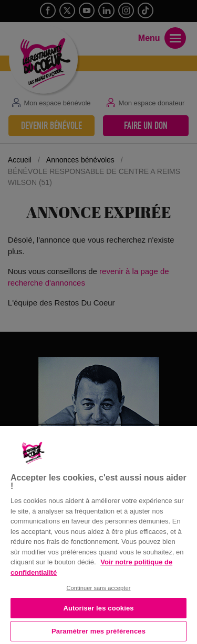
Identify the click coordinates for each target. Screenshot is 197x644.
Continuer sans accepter (98, 588)
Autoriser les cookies (98, 608)
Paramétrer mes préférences (98, 631)
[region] (98, 534)
